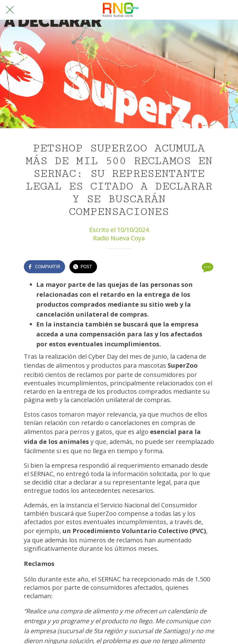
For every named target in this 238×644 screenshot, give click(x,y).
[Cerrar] (10, 10)
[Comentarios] (207, 267)
